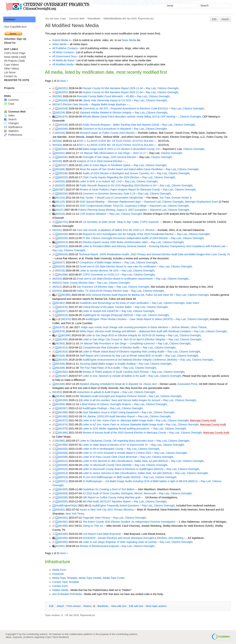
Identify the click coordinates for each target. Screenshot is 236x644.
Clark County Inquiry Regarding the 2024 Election (112, 177)
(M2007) (65, 408)
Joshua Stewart (182, 327)
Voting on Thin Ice (94, 526)
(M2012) (65, 461)
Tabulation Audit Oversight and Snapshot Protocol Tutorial (114, 396)
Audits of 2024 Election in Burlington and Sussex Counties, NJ (120, 173)
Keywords (59, 574)
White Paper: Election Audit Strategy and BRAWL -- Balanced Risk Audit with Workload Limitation (137, 331)
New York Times (76, 514)
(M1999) (65, 445)
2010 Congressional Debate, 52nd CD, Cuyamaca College (115, 206)
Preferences (15, 135)
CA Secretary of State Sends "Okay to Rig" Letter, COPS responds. (123, 222)
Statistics (13, 131)
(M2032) (62, 185)
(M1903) (62, 343)
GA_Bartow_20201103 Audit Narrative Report (110, 416)
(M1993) (65, 489)
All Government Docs (66, 56)
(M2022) (59, 283)
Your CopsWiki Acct (17, 27)
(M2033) (65, 177)
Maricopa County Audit (204, 420)
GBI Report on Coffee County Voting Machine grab (113, 497)
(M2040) (65, 157)
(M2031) (59, 230)
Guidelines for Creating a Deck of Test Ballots (110, 489)
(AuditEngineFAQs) (68, 506)
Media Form (61, 570)
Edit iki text (138, 606)
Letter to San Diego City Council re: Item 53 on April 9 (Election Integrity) (125, 339)
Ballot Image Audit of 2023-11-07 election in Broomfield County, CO (123, 149)
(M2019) (62, 214)
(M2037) (65, 165)
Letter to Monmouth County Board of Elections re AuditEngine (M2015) (124, 469)
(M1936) (62, 364)
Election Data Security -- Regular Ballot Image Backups (96, 104)
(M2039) (59, 161)
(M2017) (65, 311)
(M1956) (65, 400)
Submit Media (62, 40)
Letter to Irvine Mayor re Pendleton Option (108, 165)
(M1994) (65, 538)
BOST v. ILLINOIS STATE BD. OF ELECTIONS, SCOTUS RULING (117, 141)
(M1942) (65, 372)
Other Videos (13, 69)
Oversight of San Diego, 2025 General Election (111, 157)
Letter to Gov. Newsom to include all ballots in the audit (116, 376)
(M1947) (65, 376)
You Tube (166, 198)
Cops (64, 19)
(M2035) (62, 181)
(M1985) (62, 441)
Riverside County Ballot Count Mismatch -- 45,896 (107, 96)
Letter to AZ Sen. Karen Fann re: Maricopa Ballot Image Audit (119, 420)
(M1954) (62, 396)
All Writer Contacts (65, 52)
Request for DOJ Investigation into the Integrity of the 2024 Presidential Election (130, 234)
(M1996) (65, 526)
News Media (131, 40)
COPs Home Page (16, 53)
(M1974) (65, 424)
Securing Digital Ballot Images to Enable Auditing (109, 364)
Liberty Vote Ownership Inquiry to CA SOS (108, 100)
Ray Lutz (152, 88)
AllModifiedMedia (114, 19)
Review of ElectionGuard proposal (101, 546)
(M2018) (62, 271)
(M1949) (62, 384)
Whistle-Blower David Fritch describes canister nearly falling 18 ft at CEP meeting (131, 117)
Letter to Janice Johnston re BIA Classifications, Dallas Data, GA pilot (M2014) (129, 473)
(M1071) (62, 206)
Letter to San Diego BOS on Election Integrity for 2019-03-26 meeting (127, 335)
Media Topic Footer (115, 578)
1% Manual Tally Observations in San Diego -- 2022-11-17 (114, 153)
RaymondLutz (147, 19)
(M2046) (65, 129)
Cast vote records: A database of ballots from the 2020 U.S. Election (117, 230)
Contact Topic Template (67, 582)
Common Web (78, 19)
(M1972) (65, 420)
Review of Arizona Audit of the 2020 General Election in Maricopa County (126, 433)
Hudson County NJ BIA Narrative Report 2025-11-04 (114, 92)
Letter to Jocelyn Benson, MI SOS (101, 271)
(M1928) (65, 360)
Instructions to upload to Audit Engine (99, 392)
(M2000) (65, 465)
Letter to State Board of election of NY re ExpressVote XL (117, 445)
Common (11, 19)
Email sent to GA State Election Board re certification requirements (116, 279)
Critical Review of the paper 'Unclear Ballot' (109, 307)
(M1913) (65, 348)
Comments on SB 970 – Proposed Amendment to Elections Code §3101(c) (127, 108)
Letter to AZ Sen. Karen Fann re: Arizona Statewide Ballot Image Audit (124, 424)
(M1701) (65, 222)
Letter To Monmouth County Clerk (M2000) (109, 465)
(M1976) (65, 307)
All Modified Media (64, 64)
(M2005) (65, 501)
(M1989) (65, 412)
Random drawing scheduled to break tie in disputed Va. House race (120, 384)
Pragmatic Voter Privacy (98, 518)
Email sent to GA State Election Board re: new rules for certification (119, 266)
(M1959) (62, 404)
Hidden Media (62, 590)
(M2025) (62, 266)
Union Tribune (200, 327)
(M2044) (59, 141)
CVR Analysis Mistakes (94, 214)
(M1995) (65, 534)
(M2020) (59, 291)
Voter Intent (194, 303)
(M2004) (65, 453)
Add (24, 57)
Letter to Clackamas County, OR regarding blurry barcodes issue (118, 441)
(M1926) (62, 356)
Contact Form (62, 586)
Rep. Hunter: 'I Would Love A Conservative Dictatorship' (113, 198)
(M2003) (65, 449)
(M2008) (65, 457)
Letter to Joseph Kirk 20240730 (102, 311)
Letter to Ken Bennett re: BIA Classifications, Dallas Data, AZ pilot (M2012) (127, 461)
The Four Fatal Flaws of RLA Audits (101, 368)
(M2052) (65, 92)
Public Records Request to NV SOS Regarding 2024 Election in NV (120, 185)
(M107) (61, 210)
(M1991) (62, 546)
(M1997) (65, 522)
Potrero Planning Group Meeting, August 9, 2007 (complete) (114, 210)
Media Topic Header (92, 578)
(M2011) (65, 481)
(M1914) (65, 352)
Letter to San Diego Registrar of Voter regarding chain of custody (121, 542)
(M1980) (65, 433)
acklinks (104, 606)
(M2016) (65, 315)
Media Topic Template (66, 578)
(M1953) (59, 392)
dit (53, 606)
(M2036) (65, 173)
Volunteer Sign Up (17, 39)
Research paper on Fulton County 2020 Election (109, 133)
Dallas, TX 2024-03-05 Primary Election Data (104, 291)
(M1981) (62, 303)
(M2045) (62, 133)
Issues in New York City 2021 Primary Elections (108, 510)
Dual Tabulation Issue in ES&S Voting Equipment (112, 412)
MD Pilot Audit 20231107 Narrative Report (108, 501)
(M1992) (65, 542)
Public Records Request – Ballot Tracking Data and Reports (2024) (122, 125)
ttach (62, 606)
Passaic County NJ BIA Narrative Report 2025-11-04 (114, 88)
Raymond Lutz (154, 202)
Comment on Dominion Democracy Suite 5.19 (110, 194)
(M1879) (62, 331)
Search (12, 119)
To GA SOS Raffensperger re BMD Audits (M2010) (113, 477)
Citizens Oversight (169, 88)
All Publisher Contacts (66, 48)
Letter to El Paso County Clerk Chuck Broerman (111, 457)
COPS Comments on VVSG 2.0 (102, 275)
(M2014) (65, 473)
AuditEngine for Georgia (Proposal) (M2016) (109, 315)
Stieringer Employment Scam (203, 202)
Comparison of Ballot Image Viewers (102, 262)
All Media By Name (65, 60)
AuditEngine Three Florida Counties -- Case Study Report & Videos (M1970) (131, 319)
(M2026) (65, 254)
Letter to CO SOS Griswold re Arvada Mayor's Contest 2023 (118, 453)
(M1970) (67, 319)
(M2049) (65, 100)
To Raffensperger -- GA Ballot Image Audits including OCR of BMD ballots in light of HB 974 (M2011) (142, 481)
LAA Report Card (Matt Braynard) (103, 534)
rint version (75, 606)
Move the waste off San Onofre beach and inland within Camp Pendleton (123, 169)
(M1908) (62, 169)
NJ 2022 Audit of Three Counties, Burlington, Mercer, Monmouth (121, 493)
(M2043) (59, 145)
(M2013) (65, 242)
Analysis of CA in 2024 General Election (101, 161)
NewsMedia (95, 19)
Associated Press (189, 384)
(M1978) (65, 429)
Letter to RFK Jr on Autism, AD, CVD (102, 181)
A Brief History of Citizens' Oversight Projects (107, 404)
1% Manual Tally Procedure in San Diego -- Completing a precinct (119, 343)
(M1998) (65, 275)
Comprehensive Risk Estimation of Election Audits (113, 348)
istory (89, 606)
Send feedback (61, 637)
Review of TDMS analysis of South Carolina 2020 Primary (117, 372)
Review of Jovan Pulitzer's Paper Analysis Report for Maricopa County (121, 189)
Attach (225, 19)
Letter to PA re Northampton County (105, 449)
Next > (66, 81)
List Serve (11, 72)
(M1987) (62, 189)
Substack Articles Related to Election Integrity (107, 113)
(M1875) (62, 327)
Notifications (15, 127)
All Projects (12, 61)
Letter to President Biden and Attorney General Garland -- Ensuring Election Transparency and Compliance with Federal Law (155, 246)
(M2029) (62, 113)
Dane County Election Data (80, 283)
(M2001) (65, 518)
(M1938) (62, 368)
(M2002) (62, 510)
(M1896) (67, 335)
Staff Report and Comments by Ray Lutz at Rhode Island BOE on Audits (123, 356)
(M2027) (62, 262)
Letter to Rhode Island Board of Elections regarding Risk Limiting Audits (125, 352)
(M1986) (67, 295)
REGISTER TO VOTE (18, 80)
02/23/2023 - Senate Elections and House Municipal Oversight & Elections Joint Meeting (135, 538)
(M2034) (65, 194)
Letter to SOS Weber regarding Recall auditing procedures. (118, 429)
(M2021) (59, 287)
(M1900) (65, 339)
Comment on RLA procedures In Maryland (108, 129)
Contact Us (12, 76)
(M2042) (65, 149)
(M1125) (62, 202)
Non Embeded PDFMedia (69, 594)
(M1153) (62, 198)
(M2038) (65, 125)
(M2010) (65, 477)
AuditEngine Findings (96, 408)
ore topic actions (158, 606)
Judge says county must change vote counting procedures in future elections (126, 327)
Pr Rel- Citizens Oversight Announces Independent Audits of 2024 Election (127, 238)
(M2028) (65, 234)
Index (11, 115)
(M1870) (65, 117)
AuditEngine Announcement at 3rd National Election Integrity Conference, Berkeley (131, 360)
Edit (214, 19)
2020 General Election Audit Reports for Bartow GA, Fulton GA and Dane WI (131, 295)
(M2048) (65, 108)
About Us (11, 43)
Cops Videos (13, 65)
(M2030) (65, 238)
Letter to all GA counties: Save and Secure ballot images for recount (123, 400)
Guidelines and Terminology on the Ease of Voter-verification (116, 303)
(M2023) (65, 246)
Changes (13, 123)
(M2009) (65, 493)
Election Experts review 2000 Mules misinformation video (117, 242)
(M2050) (59, 96)
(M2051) (65, 88)
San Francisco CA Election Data (97, 287)
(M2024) (59, 279)
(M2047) (59, 104)
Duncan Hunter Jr (183, 198)
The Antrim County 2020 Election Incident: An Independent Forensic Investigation (131, 522)
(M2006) (65, 497)
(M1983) (65, 416)
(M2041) (62, 153)
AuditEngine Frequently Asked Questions (117, 506)
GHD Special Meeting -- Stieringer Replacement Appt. (112, 202)
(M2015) (65, 469)
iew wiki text (120, 606)
